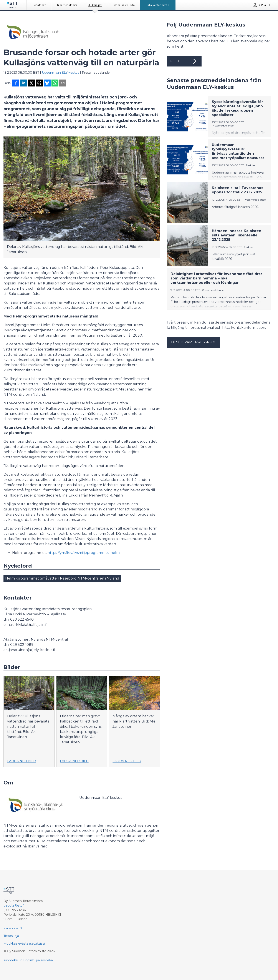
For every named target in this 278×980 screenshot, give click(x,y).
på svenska (44, 960)
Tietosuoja (11, 936)
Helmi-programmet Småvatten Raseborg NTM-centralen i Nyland (62, 578)
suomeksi (11, 960)
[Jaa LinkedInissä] (24, 83)
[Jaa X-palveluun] (31, 83)
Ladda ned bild (22, 761)
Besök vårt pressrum (193, 342)
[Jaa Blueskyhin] (47, 83)
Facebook (11, 928)
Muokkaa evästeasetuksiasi (24, 943)
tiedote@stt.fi (14, 905)
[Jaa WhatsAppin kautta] (55, 83)
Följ (184, 61)
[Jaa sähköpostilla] (63, 83)
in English (27, 960)
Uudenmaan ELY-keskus (60, 73)
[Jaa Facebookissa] (16, 83)
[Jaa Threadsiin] (39, 83)
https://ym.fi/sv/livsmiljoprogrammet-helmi (84, 553)
